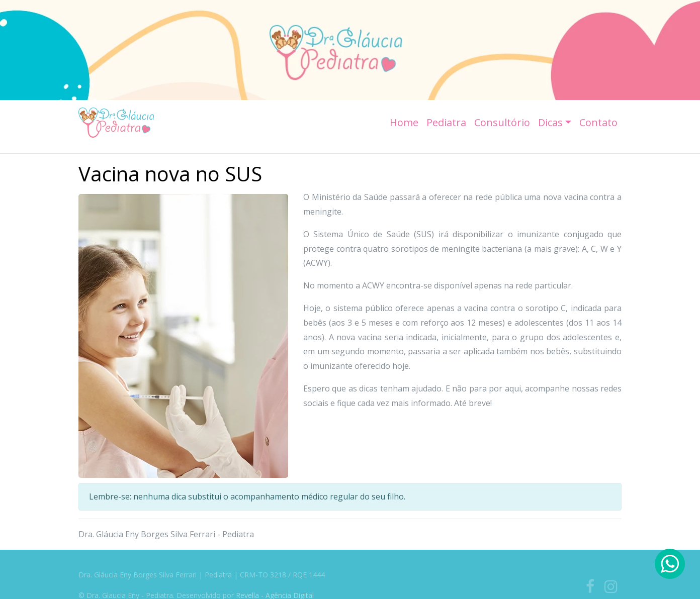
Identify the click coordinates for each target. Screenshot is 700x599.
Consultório (502, 122)
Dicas (550, 122)
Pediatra (446, 122)
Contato (598, 122)
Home (404, 122)
